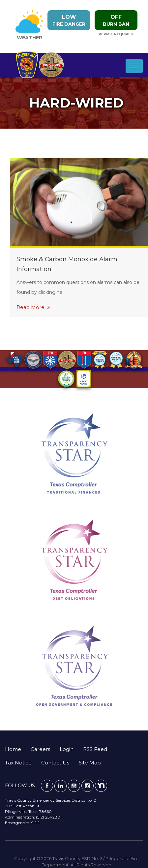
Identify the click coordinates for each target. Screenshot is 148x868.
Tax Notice (18, 763)
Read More (33, 307)
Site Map (90, 763)
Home (13, 749)
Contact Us (55, 763)
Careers (40, 749)
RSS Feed (95, 749)
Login (67, 749)
